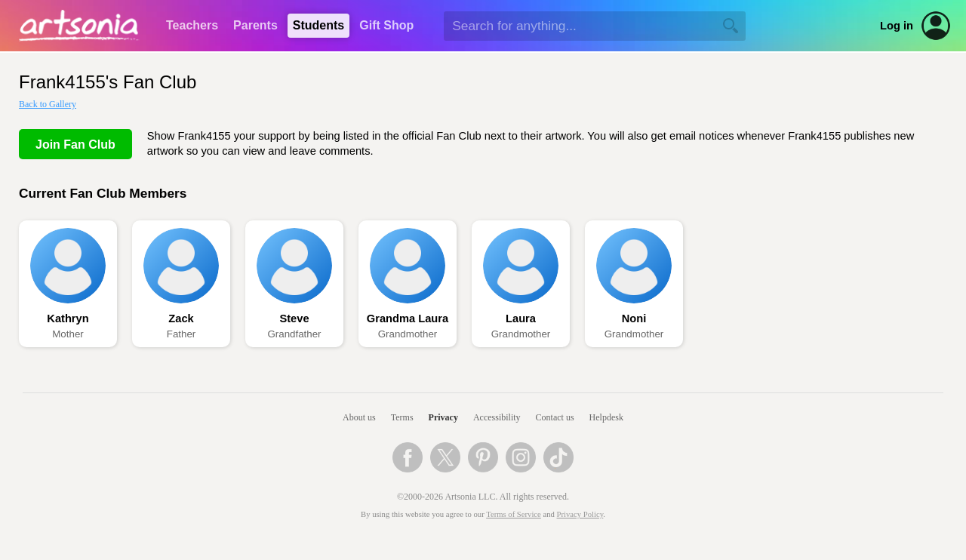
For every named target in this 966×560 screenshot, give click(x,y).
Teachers (192, 25)
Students (318, 25)
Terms (402, 417)
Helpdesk (606, 417)
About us (359, 417)
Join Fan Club (75, 145)
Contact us (555, 417)
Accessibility (497, 417)
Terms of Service (514, 514)
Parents (255, 25)
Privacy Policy (580, 514)
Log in (897, 26)
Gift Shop (386, 25)
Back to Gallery (48, 104)
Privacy (443, 417)
